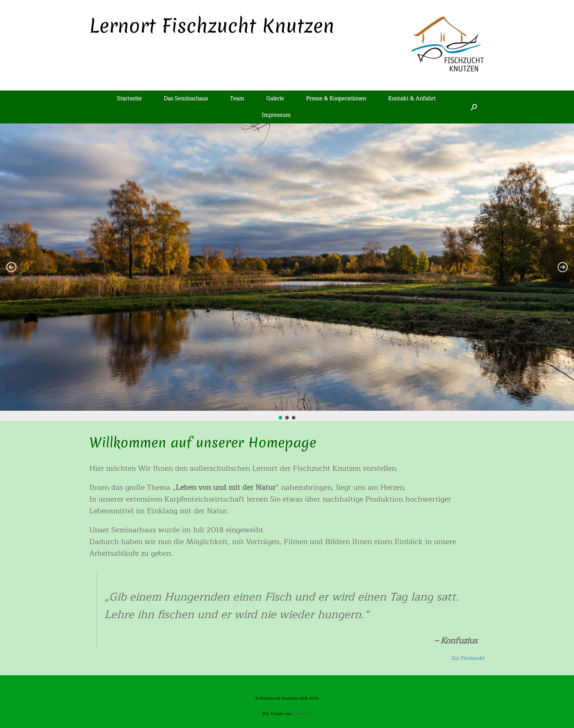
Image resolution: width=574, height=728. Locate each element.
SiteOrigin (302, 714)
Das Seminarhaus (186, 99)
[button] (11, 267)
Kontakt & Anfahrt (412, 99)
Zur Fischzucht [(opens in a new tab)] (468, 658)
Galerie (275, 99)
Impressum (276, 115)
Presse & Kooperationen (336, 99)
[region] (287, 272)
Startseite (129, 99)
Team (237, 99)
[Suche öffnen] (474, 107)
